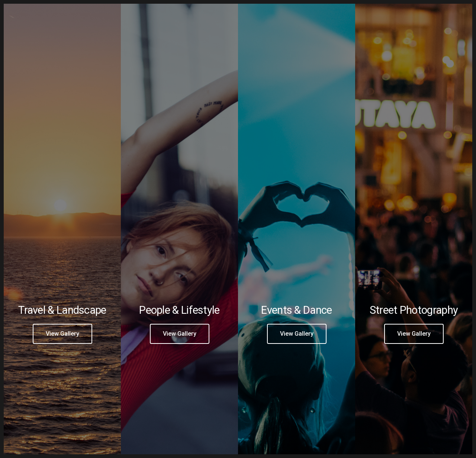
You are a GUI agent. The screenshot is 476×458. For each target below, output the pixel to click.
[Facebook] (371, 15)
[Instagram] (385, 15)
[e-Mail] (398, 15)
